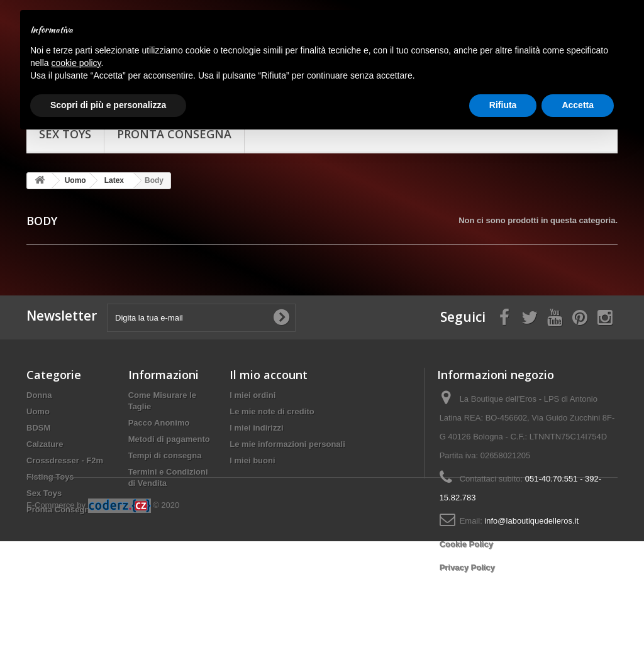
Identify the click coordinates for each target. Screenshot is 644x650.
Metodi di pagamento (169, 439)
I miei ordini (253, 395)
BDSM (38, 428)
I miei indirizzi (256, 428)
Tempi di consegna (165, 455)
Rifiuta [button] (503, 105)
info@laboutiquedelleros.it (531, 521)
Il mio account (269, 375)
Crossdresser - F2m (65, 460)
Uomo (38, 411)
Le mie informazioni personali (287, 444)
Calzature (45, 444)
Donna (39, 395)
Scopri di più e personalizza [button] (108, 105)
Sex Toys (44, 493)
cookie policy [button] (76, 63)
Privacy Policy (467, 567)
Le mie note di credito (272, 411)
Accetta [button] (578, 105)
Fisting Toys (50, 477)
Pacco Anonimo (159, 423)
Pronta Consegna (60, 510)
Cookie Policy (466, 544)
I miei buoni (252, 460)
